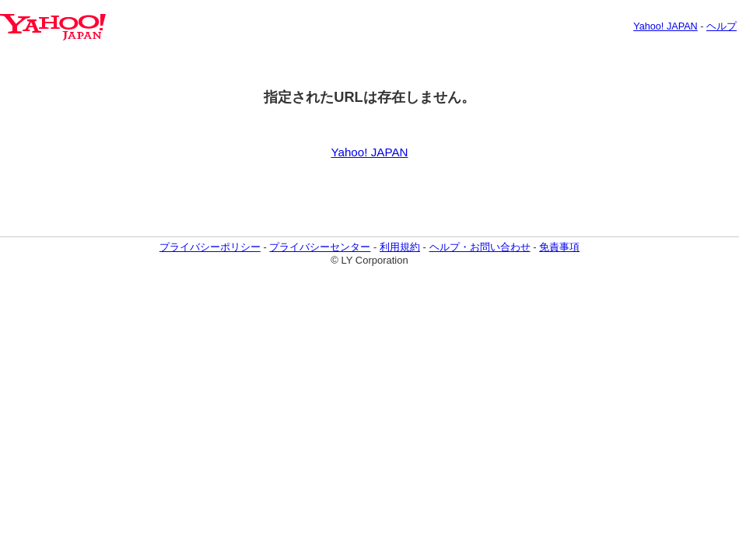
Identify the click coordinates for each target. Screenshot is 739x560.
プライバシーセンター (320, 247)
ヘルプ (721, 26)
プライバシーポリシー (210, 247)
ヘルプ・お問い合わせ (480, 247)
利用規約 (400, 247)
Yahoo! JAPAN (665, 26)
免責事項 (559, 247)
